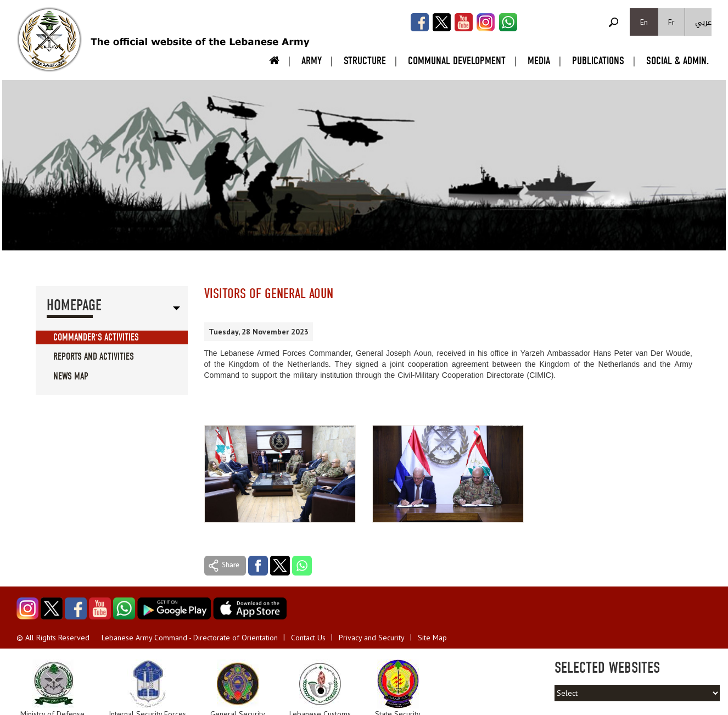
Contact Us (308, 638)
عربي (703, 22)
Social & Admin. (677, 61)
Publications (598, 61)
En (644, 22)
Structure (365, 61)
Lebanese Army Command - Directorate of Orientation (190, 638)
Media (539, 61)
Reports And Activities (94, 357)
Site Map (432, 638)
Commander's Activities (96, 337)
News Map (71, 376)
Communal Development (457, 61)
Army (312, 61)
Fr (671, 22)
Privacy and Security (372, 638)
